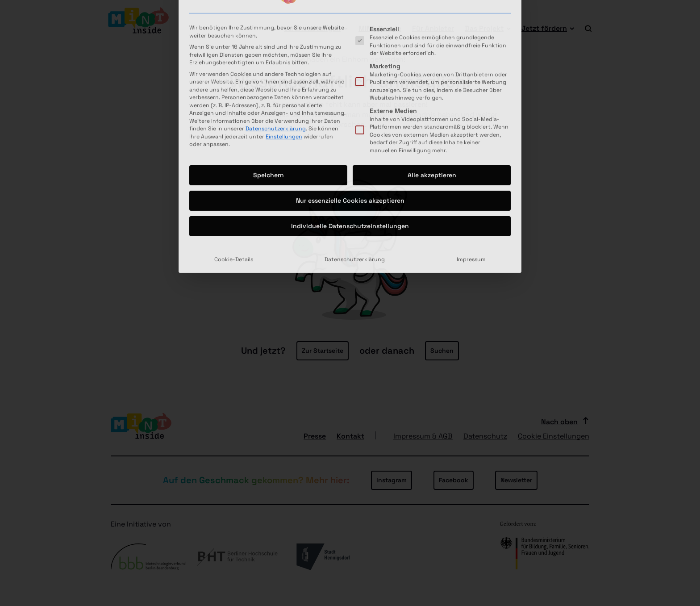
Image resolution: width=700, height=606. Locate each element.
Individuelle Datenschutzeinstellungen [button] (350, 142)
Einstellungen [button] (284, 52)
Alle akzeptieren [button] (432, 91)
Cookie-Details (234, 176)
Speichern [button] (269, 91)
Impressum (471, 176)
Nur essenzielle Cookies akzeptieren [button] (350, 117)
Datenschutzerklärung (276, 44)
